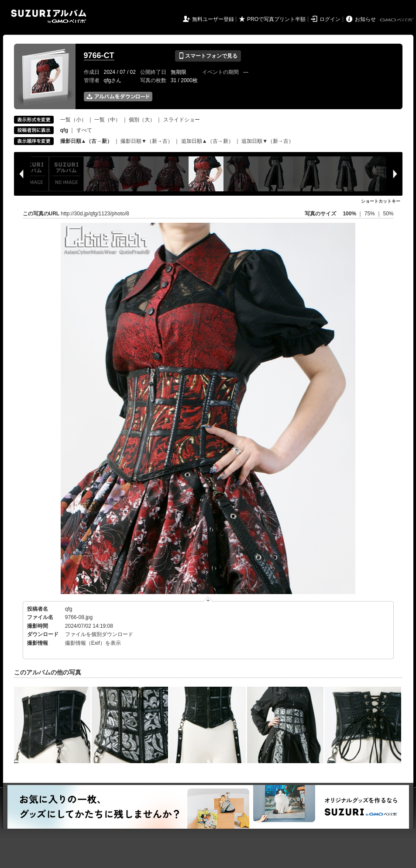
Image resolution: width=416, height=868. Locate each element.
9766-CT (99, 55)
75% (370, 214)
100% (349, 214)
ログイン (330, 19)
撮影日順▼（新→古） (147, 141)
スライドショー (182, 120)
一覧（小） (73, 120)
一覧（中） (107, 120)
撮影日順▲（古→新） (86, 141)
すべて (84, 130)
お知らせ (365, 19)
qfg (69, 609)
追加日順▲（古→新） (207, 141)
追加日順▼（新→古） (268, 141)
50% (388, 214)
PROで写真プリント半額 (276, 19)
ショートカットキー (381, 201)
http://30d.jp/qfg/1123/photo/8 (95, 214)
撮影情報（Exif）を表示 (93, 643)
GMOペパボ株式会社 (397, 20)
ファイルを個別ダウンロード (99, 634)
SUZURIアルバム (49, 16)
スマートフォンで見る (208, 56)
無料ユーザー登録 (213, 19)
